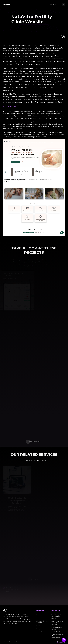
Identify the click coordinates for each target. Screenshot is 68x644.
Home (39, 615)
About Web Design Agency (43, 622)
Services (39, 618)
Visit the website (10, 106)
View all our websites (34, 442)
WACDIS (7, 5)
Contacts (39, 632)
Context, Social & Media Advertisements (57, 636)
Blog (38, 629)
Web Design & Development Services (56, 617)
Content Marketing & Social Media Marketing (58, 623)
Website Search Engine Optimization (57, 629)
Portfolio (39, 626)
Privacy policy (61, 642)
